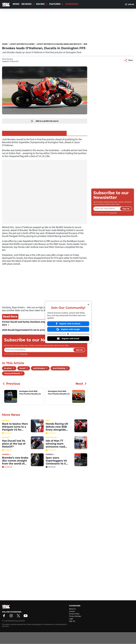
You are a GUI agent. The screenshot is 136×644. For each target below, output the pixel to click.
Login (71, 619)
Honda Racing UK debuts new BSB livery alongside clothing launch (57, 427)
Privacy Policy (24, 354)
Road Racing (52, 438)
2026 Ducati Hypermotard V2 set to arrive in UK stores (32, 330)
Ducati (22, 368)
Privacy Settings (75, 616)
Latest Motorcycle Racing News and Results (59, 44)
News (16, 4)
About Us (72, 609)
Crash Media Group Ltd (12, 621)
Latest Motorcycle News (22, 44)
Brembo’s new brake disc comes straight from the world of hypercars (15, 461)
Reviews (28, 4)
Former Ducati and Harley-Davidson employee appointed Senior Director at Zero (42, 323)
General (6, 455)
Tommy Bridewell (12, 373)
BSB (85, 44)
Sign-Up (72, 621)
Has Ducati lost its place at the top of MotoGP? (14, 444)
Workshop (72, 4)
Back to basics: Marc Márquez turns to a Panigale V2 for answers (15, 427)
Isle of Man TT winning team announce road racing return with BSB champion (57, 444)
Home (5, 44)
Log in (129, 4)
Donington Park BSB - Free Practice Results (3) (34, 133)
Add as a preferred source (45, 121)
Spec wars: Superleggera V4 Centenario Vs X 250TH (56, 461)
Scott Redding (59, 368)
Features (56, 4)
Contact (72, 611)
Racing (42, 4)
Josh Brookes (39, 368)
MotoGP (6, 421)
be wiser (8, 368)
